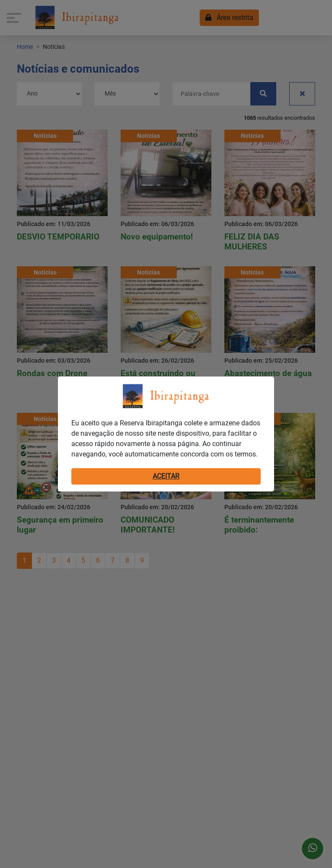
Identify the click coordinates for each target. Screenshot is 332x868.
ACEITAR (166, 476)
